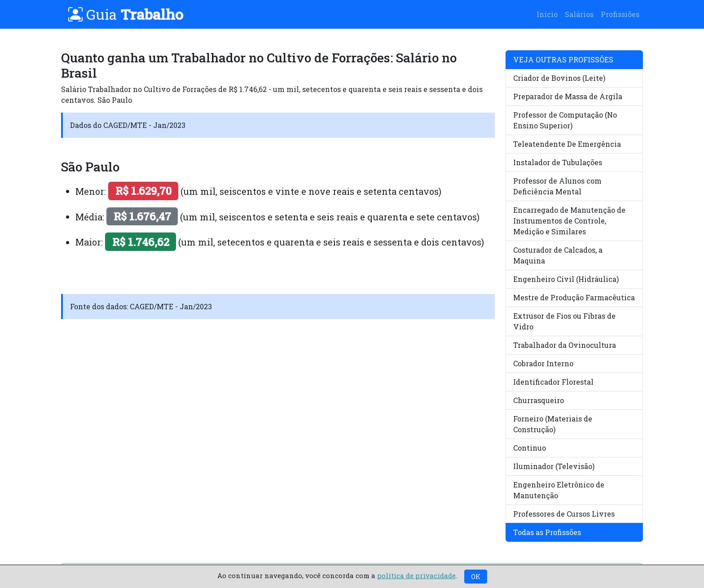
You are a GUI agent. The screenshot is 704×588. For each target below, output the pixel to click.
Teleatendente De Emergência (567, 144)
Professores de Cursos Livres (564, 514)
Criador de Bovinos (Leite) (559, 78)
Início (547, 14)
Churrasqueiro (539, 400)
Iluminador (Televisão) (554, 466)
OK (476, 577)
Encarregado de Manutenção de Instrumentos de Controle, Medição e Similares (569, 221)
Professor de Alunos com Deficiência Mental (557, 186)
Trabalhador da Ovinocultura (565, 345)
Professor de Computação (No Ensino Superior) (565, 120)
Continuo (530, 448)
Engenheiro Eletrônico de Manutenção (559, 490)
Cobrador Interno (543, 363)
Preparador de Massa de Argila (568, 96)
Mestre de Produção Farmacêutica (574, 297)
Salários (579, 14)
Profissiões (620, 14)
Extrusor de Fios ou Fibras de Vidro (564, 321)
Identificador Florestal (553, 382)
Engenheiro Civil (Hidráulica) (566, 279)
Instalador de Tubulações (558, 162)
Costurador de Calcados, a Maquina (558, 255)
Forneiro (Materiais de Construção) (553, 424)
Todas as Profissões (547, 532)
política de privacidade (416, 575)
